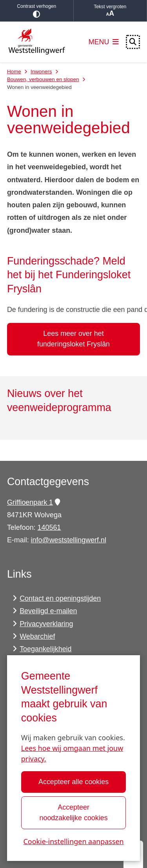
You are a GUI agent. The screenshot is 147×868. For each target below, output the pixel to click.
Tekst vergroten (110, 11)
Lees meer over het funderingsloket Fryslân (73, 339)
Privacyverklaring (46, 624)
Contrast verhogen (37, 11)
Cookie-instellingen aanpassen (73, 841)
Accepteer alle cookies (73, 782)
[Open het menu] (104, 42)
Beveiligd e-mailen (48, 611)
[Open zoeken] (133, 42)
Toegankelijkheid (45, 649)
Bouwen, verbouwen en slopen (43, 79)
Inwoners (41, 72)
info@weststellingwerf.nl (69, 540)
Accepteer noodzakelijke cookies (73, 813)
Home (14, 72)
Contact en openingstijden (60, 598)
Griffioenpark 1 (34, 502)
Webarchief (37, 636)
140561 (49, 527)
